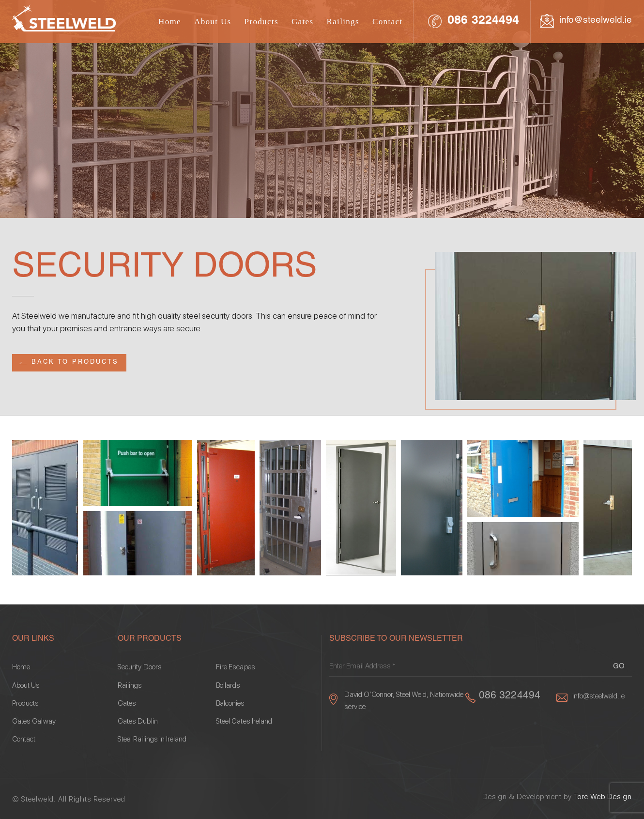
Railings (343, 22)
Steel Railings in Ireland (152, 739)
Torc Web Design (603, 797)
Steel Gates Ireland (244, 721)
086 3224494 (483, 21)
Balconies (230, 703)
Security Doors (140, 667)
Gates (303, 22)
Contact (387, 22)
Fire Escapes (236, 667)
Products (261, 22)
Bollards (228, 686)
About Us (213, 22)
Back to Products (75, 363)
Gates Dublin (138, 721)
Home (170, 22)
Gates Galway (34, 721)
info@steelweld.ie (596, 21)
